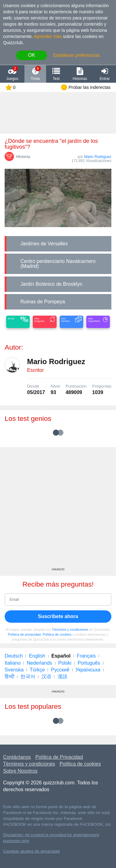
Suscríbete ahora (58, 616)
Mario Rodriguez (98, 157)
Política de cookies (57, 634)
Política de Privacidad (59, 757)
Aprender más (48, 36)
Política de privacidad (24, 634)
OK (32, 55)
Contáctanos (17, 757)
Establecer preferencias (76, 55)
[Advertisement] (58, 510)
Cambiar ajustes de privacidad (31, 851)
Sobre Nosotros (20, 771)
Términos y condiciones (70, 629)
